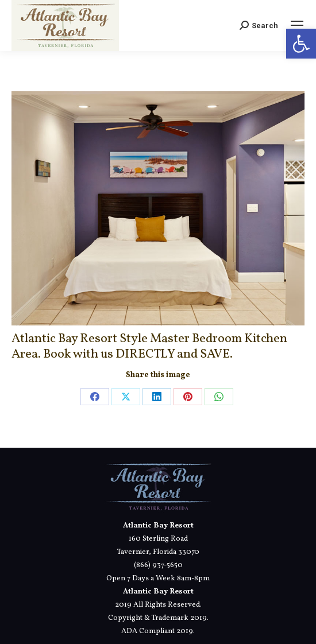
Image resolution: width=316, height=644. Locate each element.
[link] (301, 44)
